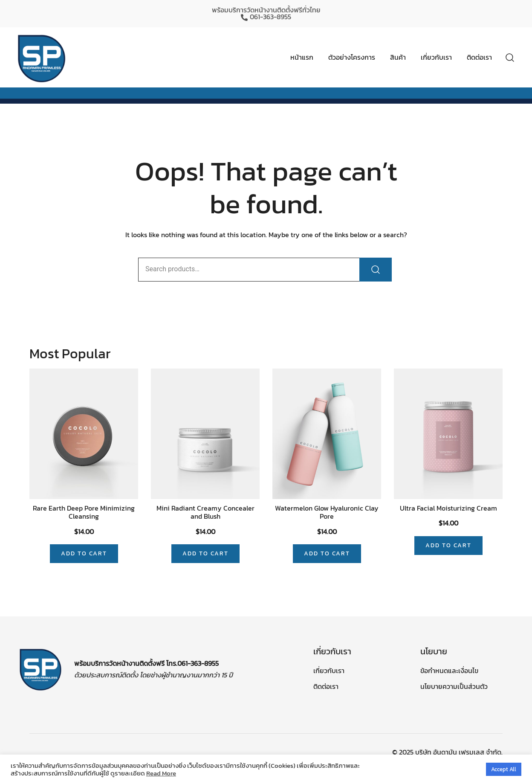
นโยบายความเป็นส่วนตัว (454, 686)
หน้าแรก (302, 57)
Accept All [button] (504, 769)
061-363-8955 (266, 17)
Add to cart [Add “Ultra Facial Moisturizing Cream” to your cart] (448, 545)
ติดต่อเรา (479, 57)
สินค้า (398, 57)
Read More (161, 773)
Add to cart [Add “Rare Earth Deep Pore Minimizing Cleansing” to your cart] (84, 553)
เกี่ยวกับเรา (436, 57)
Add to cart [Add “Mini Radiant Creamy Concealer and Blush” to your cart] (205, 553)
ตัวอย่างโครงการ (352, 57)
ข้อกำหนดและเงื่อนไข (449, 671)
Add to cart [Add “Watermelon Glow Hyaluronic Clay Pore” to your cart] (327, 553)
